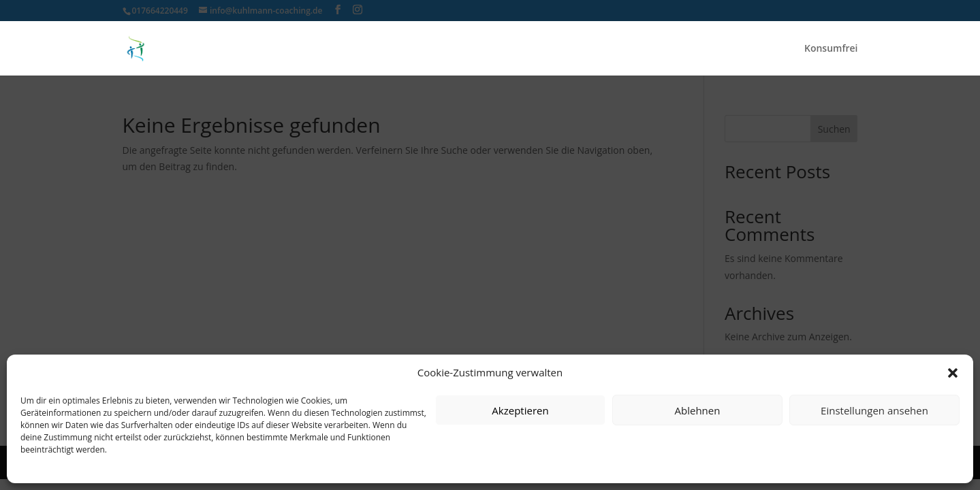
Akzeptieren (520, 410)
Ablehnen (698, 410)
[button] (953, 373)
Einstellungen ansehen (874, 410)
